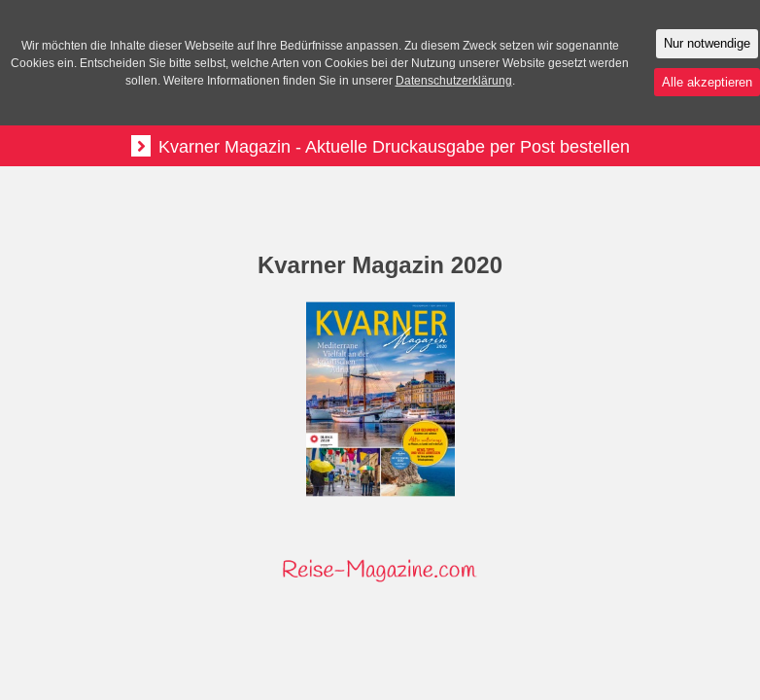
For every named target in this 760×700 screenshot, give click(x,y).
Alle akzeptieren (707, 82)
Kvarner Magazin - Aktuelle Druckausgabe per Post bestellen (380, 146)
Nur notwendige (707, 43)
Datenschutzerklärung (454, 80)
